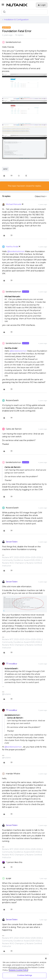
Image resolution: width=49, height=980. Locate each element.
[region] (24, 967)
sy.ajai (8, 878)
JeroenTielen (12, 542)
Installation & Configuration (16, 20)
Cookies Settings (24, 975)
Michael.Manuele (14, 204)
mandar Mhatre (13, 774)
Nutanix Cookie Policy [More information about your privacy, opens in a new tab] (18, 970)
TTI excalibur (11, 664)
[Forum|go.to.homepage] (17, 5)
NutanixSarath (12, 400)
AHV (5, 169)
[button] (3, 6)
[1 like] (12, 862)
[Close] (46, 958)
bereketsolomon (13, 42)
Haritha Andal (12, 247)
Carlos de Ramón (14, 429)
